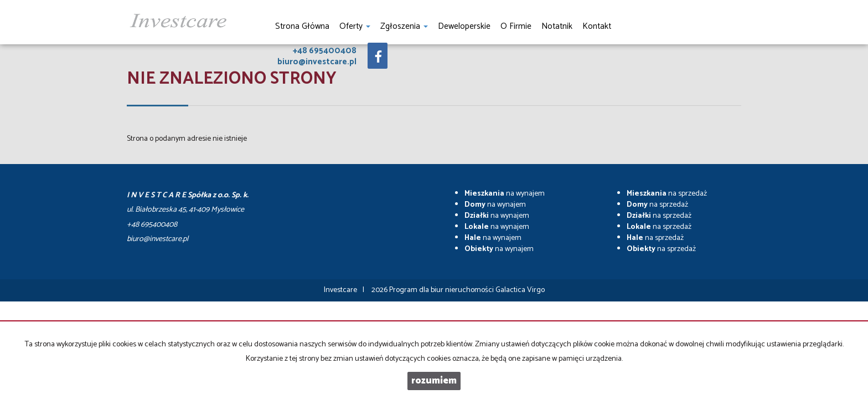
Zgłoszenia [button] (404, 26)
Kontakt (597, 26)
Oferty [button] (355, 26)
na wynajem (505, 194)
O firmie (516, 26)
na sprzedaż (667, 194)
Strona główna (302, 26)
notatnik (557, 26)
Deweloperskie (464, 26)
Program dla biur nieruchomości (442, 290)
